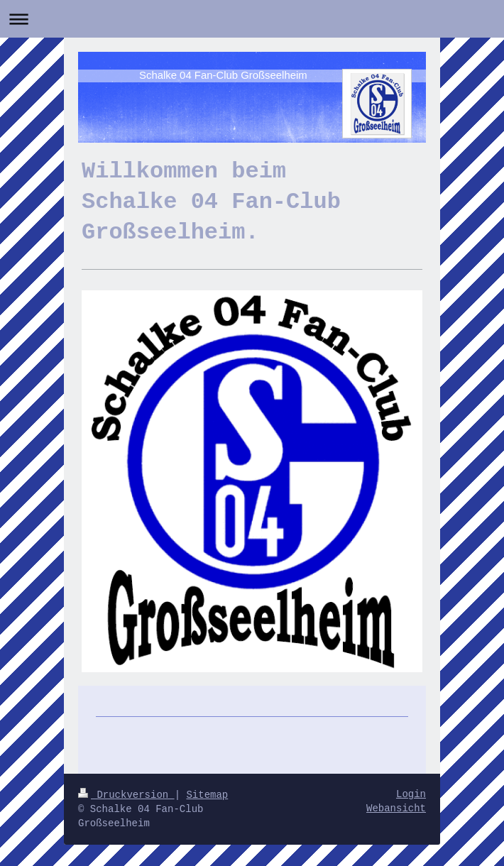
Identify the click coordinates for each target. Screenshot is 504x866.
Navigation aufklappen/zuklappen (252, 19)
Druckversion (126, 795)
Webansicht (396, 809)
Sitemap (207, 795)
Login (411, 794)
